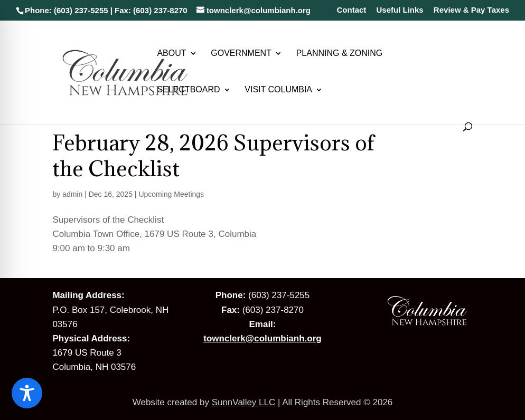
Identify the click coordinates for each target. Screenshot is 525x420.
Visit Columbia (278, 90)
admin (72, 194)
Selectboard (188, 90)
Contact (351, 10)
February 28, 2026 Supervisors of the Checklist (213, 155)
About (171, 54)
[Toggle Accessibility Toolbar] (27, 393)
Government (241, 54)
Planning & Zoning (340, 54)
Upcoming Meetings (171, 194)
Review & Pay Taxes (471, 10)
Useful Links (400, 10)
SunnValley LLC (244, 402)
